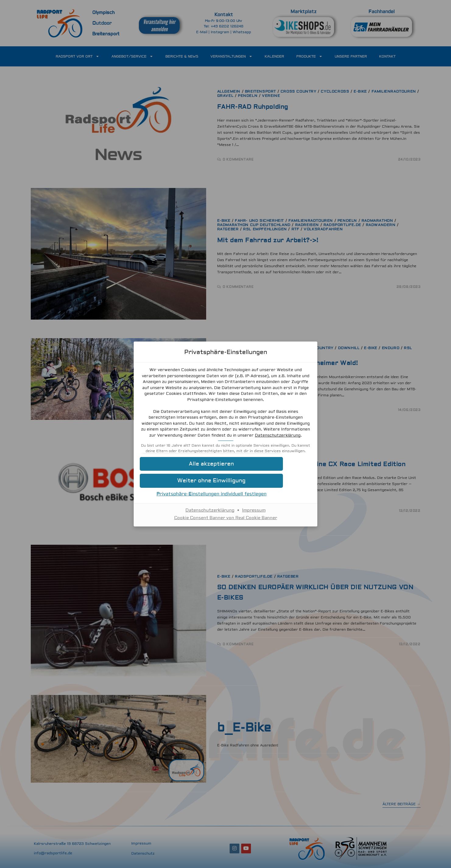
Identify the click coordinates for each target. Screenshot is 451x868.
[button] (226, 473)
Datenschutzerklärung (261, 438)
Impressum (254, 519)
